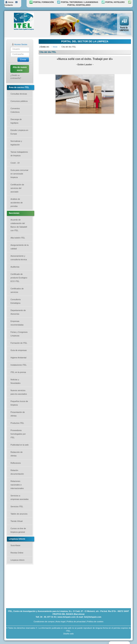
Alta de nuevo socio (20, 69)
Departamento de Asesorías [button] (18, 312)
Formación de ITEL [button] (19, 343)
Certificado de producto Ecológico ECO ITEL (19, 278)
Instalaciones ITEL (19, 365)
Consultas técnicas (19, 94)
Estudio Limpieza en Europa (19, 132)
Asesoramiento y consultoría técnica (19, 258)
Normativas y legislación (16, 143)
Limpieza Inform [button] (17, 560)
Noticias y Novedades (16, 381)
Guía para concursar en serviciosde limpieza (19, 174)
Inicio (9, 2)
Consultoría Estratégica (16, 301)
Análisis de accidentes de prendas (17, 203)
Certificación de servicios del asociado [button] (17, 188)
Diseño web (68, 634)
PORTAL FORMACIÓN (42, 2)
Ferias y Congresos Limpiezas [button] (19, 334)
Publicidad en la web (20, 445)
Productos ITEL (17, 423)
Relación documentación (17, 472)
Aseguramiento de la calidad (20, 247)
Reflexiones (16, 463)
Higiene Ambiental (18, 358)
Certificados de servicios (17, 290)
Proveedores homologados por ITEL (18, 434)
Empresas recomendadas (17, 323)
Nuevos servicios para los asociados (19, 392)
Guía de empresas (19, 350)
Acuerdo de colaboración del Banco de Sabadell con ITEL (19, 225)
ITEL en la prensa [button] (18, 372)
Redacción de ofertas (17, 454)
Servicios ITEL (17, 506)
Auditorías (15, 267)
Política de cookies (95, 622)
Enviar (23, 60)
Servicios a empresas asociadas (20, 497)
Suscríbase (15, 545)
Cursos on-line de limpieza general (18, 530)
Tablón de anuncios (19, 514)
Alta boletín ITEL (18, 238)
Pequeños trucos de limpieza (19, 403)
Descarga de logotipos (16, 121)
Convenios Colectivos (15, 110)
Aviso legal (60, 622)
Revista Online (17, 553)
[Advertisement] (24, 586)
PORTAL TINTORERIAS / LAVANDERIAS (78, 2)
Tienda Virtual (17, 521)
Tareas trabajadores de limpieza (19, 154)
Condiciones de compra (44, 622)
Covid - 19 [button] (15, 163)
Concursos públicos (19, 101)
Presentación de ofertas (18, 414)
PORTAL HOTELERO (113, 2)
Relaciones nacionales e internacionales (17, 485)
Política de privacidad (76, 622)
